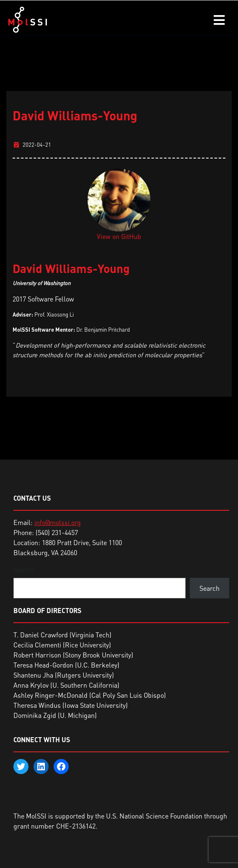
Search (23, 569)
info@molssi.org (58, 522)
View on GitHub (119, 236)
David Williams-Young (75, 115)
